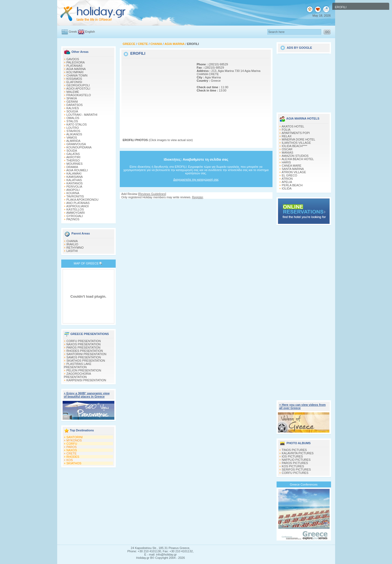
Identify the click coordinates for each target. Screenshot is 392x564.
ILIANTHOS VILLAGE (296, 143)
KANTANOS (75, 183)
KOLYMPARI (75, 72)
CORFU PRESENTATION (84, 341)
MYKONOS (74, 440)
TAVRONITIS (75, 196)
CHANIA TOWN (77, 75)
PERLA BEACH (292, 185)
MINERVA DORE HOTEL (298, 139)
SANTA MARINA (293, 169)
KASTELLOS (75, 209)
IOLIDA (287, 188)
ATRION (287, 179)
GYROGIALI (75, 216)
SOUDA (72, 151)
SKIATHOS (74, 463)
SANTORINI (75, 437)
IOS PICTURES (292, 456)
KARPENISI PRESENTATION (86, 380)
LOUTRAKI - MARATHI (82, 115)
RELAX (287, 136)
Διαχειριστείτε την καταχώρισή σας (196, 179)
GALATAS (73, 154)
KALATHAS (74, 180)
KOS (70, 460)
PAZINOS (73, 219)
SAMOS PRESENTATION (84, 357)
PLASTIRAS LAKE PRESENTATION (78, 365)
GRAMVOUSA (76, 144)
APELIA (287, 182)
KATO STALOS (77, 124)
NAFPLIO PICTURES (296, 460)
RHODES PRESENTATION (85, 351)
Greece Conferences (304, 484)
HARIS (286, 162)
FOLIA (286, 130)
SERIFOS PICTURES (296, 470)
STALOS (72, 121)
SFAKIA (72, 98)
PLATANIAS (74, 66)
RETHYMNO (75, 248)
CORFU (72, 444)
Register (197, 197)
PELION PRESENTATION (84, 370)
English (90, 32)
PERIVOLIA (74, 187)
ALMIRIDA (73, 141)
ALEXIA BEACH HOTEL (298, 159)
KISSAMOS (74, 79)
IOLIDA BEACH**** (295, 146)
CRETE (71, 453)
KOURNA (73, 193)
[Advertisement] (157, 93)
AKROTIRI (73, 157)
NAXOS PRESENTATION (84, 344)
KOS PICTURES (293, 466)
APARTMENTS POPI (296, 133)
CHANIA (72, 241)
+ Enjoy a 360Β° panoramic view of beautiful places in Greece (87, 395)
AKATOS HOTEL (293, 126)
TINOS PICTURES (294, 450)
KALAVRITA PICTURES (298, 453)
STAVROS (73, 131)
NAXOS (72, 450)
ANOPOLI (73, 190)
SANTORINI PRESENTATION (86, 354)
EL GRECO (289, 175)
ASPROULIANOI (77, 206)
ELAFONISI (74, 82)
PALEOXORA (76, 62)
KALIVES (73, 108)
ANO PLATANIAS (78, 203)
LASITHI (72, 251)
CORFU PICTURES (295, 473)
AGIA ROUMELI (77, 170)
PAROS (72, 447)
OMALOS (73, 118)
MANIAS (287, 153)
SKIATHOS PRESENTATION (86, 361)
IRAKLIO (72, 244)
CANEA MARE (292, 166)
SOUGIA (72, 111)
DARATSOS (75, 105)
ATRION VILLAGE (294, 172)
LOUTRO (73, 128)
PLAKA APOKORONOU (82, 200)
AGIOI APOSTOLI (78, 89)
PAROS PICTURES (295, 463)
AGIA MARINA (76, 69)
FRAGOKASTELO (79, 95)
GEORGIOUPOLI (78, 85)
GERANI (72, 102)
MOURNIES (74, 164)
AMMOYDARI (75, 213)
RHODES (73, 457)
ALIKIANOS (74, 134)
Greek (73, 32)
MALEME (73, 92)
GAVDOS (73, 59)
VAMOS (72, 138)
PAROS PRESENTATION (83, 347)
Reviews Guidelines (152, 194)
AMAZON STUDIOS (295, 156)
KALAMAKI (74, 173)
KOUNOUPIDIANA (79, 147)
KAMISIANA (75, 177)
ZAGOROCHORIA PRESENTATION (77, 375)
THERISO (73, 160)
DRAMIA (72, 167)
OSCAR (287, 149)
